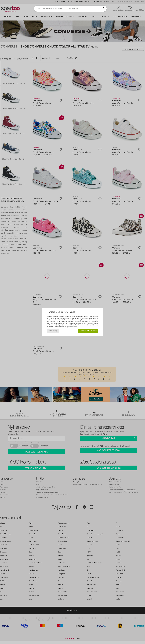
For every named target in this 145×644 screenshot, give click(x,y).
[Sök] (103, 9)
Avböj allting (53, 331)
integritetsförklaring (71, 327)
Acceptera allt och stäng (88, 331)
